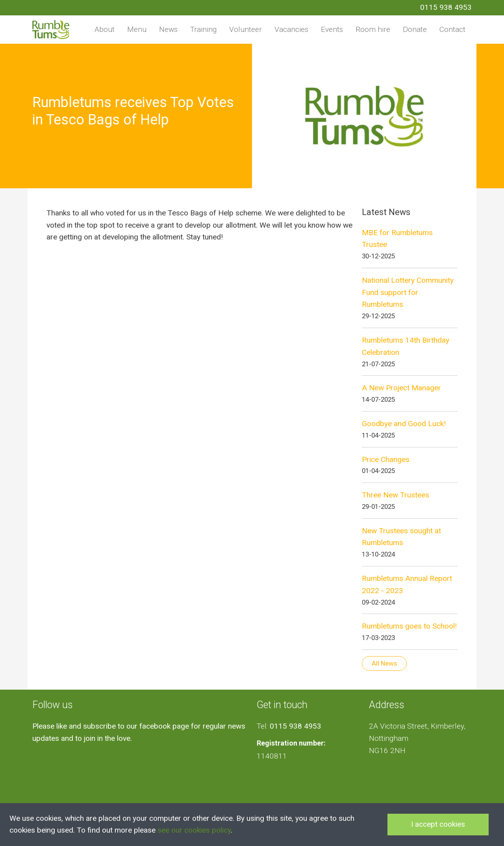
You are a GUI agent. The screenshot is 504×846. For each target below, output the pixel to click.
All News (384, 663)
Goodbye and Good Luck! (404, 424)
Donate (415, 29)
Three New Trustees (396, 495)
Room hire (373, 29)
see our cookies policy (194, 830)
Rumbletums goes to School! (409, 626)
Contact (452, 29)
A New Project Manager (401, 388)
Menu (137, 29)
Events (332, 29)
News (168, 29)
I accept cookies (438, 824)
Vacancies (291, 29)
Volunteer (246, 29)
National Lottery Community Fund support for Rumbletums (408, 292)
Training (203, 29)
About (105, 29)
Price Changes (386, 459)
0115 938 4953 (446, 7)
